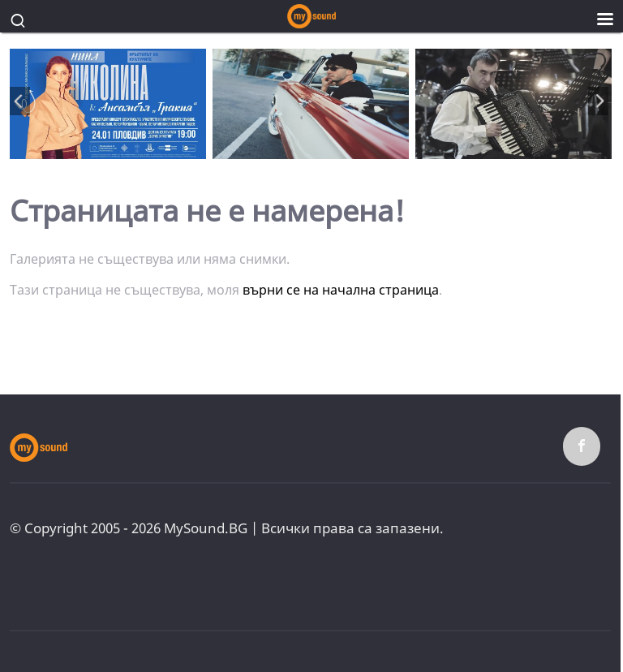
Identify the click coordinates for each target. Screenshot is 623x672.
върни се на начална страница (341, 290)
